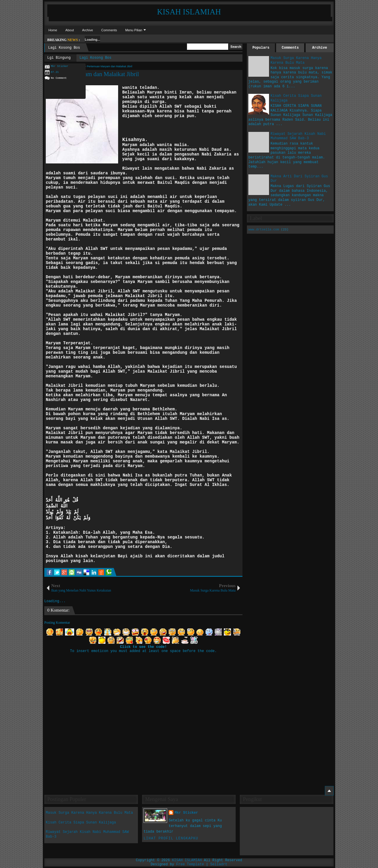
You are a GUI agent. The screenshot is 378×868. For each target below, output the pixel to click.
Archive (88, 30)
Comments (109, 30)
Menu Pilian (134, 30)
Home (53, 30)
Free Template (190, 864)
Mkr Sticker (186, 813)
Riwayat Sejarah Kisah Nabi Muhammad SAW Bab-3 (298, 136)
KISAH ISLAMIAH (189, 12)
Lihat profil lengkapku (171, 838)
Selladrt (219, 864)
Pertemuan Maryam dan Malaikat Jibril (92, 74)
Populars (261, 48)
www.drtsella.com (264, 230)
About (70, 30)
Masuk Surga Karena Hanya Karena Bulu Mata (296, 60)
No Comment (59, 78)
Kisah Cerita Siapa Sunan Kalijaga (81, 823)
